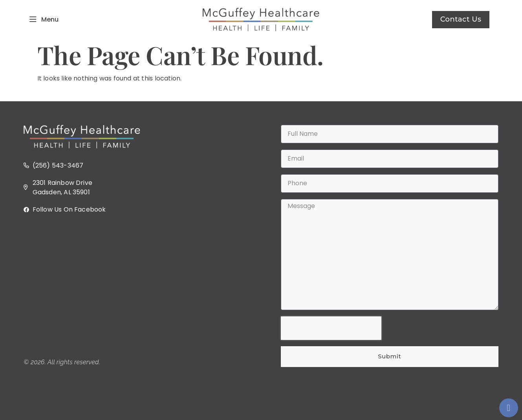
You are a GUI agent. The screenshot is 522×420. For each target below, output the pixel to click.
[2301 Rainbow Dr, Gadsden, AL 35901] (133, 286)
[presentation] (331, 328)
